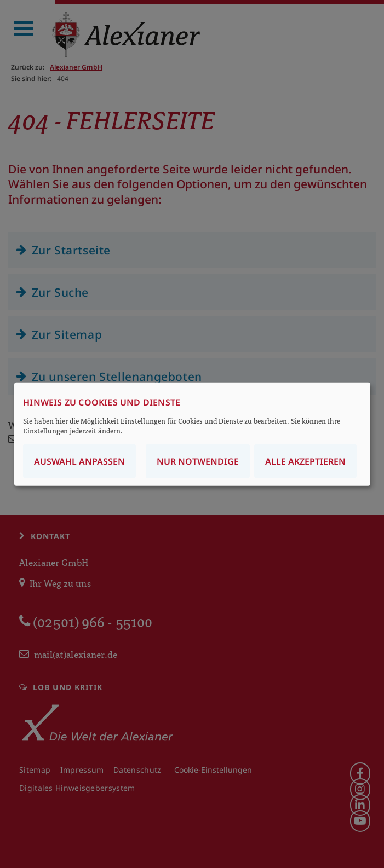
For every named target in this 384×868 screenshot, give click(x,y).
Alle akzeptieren (305, 461)
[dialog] (192, 434)
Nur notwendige (198, 461)
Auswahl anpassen (79, 461)
